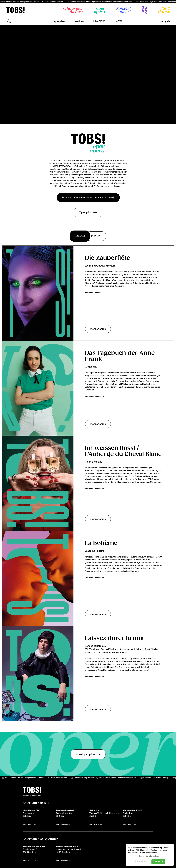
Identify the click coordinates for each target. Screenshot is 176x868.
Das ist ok (158, 862)
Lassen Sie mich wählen (149, 856)
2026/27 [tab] (96, 236)
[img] (15, 10)
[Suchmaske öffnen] (9, 21)
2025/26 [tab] (80, 236)
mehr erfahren (98, 329)
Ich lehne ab (142, 862)
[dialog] (150, 855)
